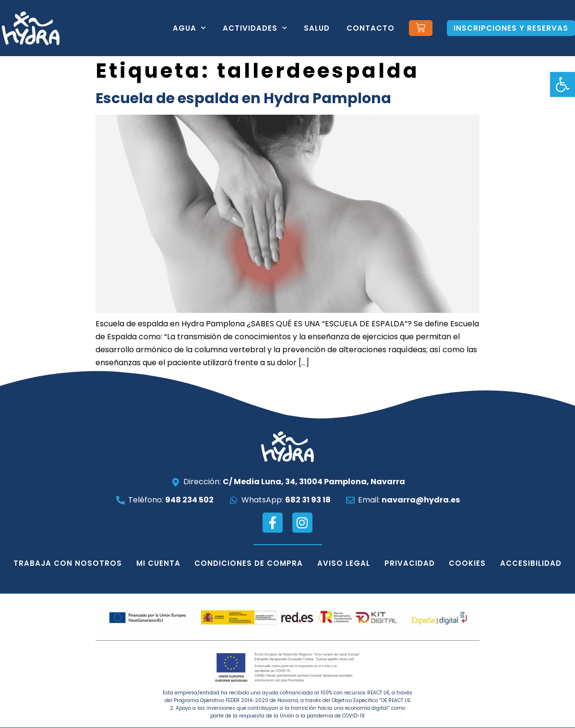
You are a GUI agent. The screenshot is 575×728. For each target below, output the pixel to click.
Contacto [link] (371, 28)
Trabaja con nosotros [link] (67, 563)
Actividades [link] (255, 28)
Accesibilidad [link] (531, 563)
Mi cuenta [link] (158, 563)
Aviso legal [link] (344, 563)
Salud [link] (317, 28)
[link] (563, 84)
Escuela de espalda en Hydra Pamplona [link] (243, 98)
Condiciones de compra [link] (249, 563)
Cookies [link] (468, 563)
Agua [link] (189, 28)
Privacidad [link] (410, 563)
